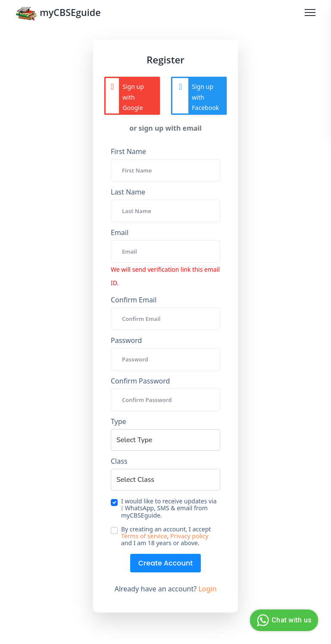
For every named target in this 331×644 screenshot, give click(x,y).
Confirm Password (140, 381)
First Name (128, 151)
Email (120, 232)
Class (119, 461)
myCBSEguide (59, 14)
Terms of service (144, 536)
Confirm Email (134, 300)
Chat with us (283, 620)
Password (126, 340)
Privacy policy (189, 536)
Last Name (128, 192)
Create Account (166, 563)
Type (119, 421)
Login (207, 589)
